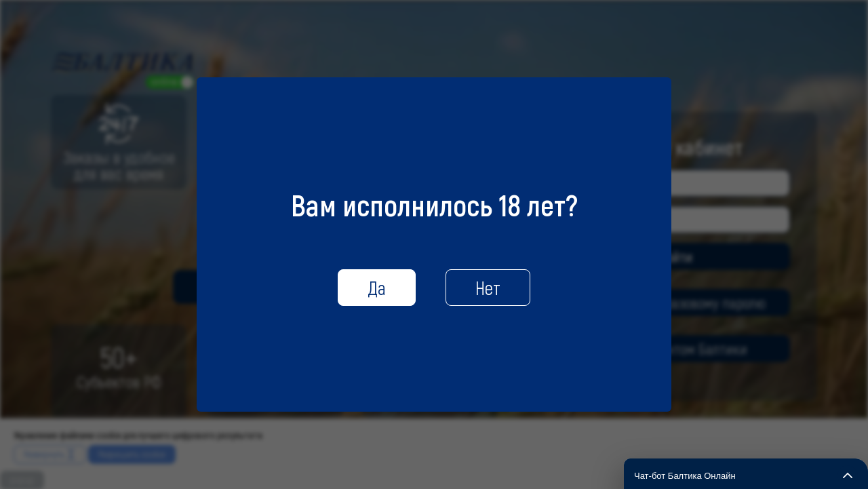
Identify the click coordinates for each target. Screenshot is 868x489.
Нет (488, 288)
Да (377, 288)
